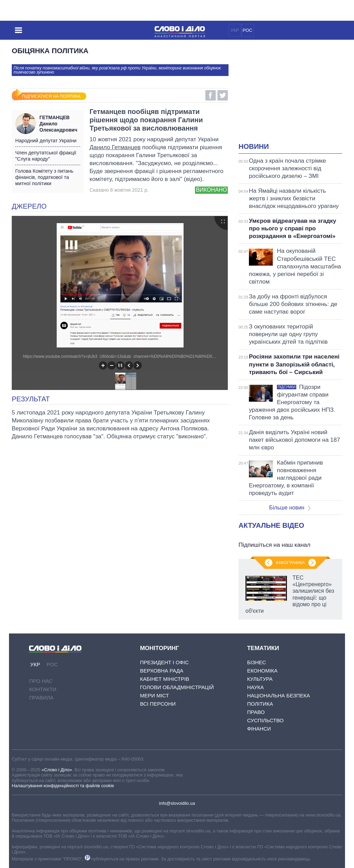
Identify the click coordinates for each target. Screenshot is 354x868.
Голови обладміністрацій (177, 687)
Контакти (43, 689)
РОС (248, 30)
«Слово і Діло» (57, 770)
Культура (260, 679)
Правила (41, 698)
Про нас (41, 681)
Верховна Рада (162, 671)
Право (256, 712)
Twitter (223, 95)
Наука (255, 687)
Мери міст (155, 695)
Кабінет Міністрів (165, 679)
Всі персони (158, 704)
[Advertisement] (296, 95)
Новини (254, 146)
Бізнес (257, 662)
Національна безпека (279, 695)
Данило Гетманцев (115, 147)
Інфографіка (290, 562)
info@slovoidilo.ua (177, 803)
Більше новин (290, 508)
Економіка (262, 671)
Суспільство (265, 720)
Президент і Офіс (164, 662)
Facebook (211, 95)
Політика (260, 704)
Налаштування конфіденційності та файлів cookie (63, 786)
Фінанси (259, 729)
